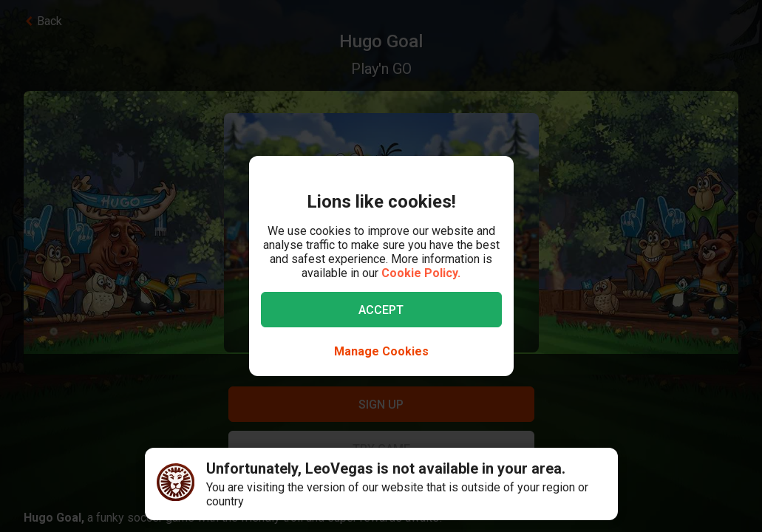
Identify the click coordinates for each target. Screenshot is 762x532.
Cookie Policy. (421, 273)
